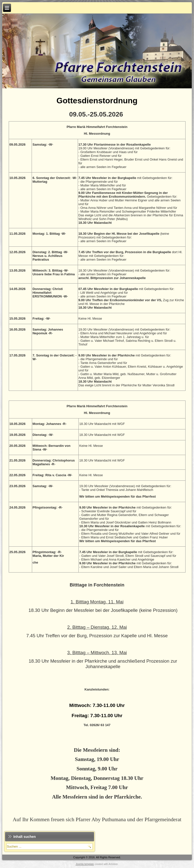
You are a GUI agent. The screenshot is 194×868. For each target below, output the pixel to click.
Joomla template (85, 864)
